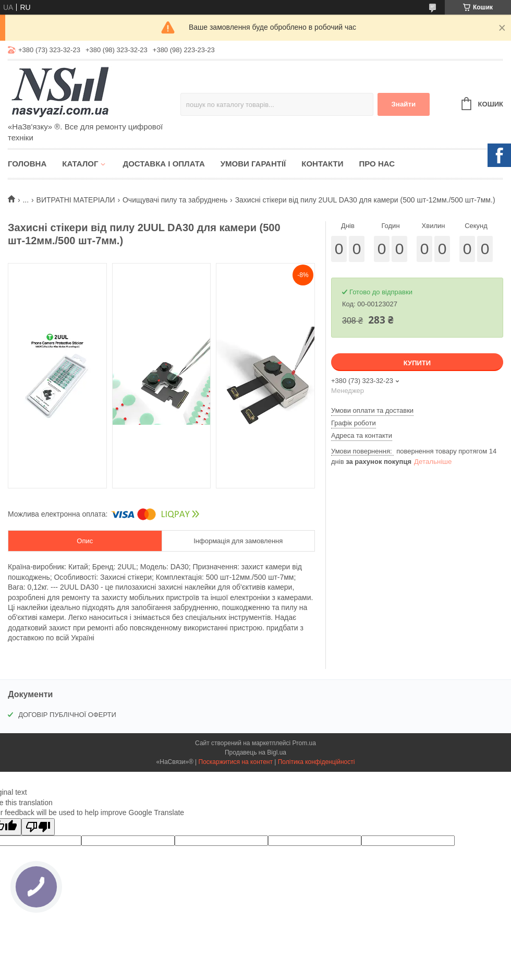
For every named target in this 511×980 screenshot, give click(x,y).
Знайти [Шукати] (403, 104)
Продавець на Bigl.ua (256, 752)
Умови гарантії (253, 164)
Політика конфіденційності (317, 762)
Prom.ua (304, 743)
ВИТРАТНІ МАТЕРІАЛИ (76, 200)
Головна (27, 164)
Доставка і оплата (163, 164)
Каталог (80, 164)
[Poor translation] (38, 827)
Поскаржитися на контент (236, 762)
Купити (417, 363)
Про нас (377, 164)
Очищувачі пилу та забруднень (175, 200)
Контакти (322, 164)
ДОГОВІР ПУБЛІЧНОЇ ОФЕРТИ (67, 715)
